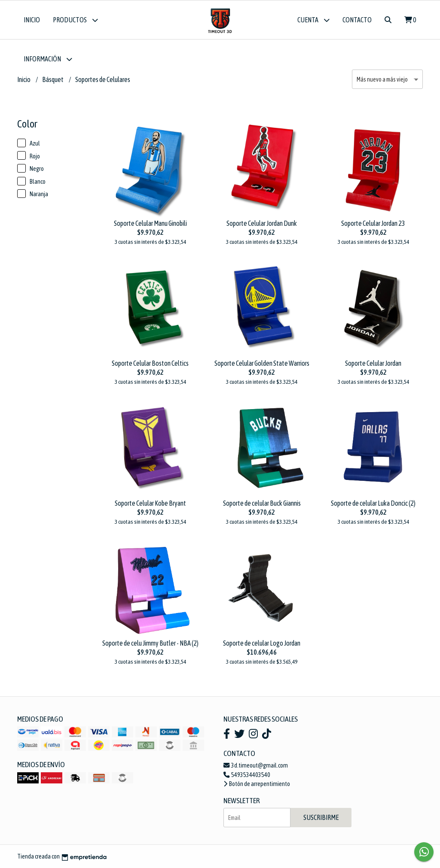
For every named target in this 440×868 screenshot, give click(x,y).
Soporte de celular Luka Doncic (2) (373, 503)
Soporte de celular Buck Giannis (262, 503)
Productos (75, 20)
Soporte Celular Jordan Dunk (262, 223)
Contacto (357, 20)
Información (48, 59)
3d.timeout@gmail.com (256, 765)
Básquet (53, 79)
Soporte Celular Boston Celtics (150, 363)
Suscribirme (321, 817)
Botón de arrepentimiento (257, 784)
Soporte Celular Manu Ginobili (150, 223)
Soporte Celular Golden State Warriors (262, 363)
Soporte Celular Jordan (373, 363)
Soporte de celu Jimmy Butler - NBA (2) (150, 643)
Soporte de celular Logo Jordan (262, 643)
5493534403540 (247, 775)
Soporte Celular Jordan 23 (373, 223)
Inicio (32, 20)
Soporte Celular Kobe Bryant (150, 503)
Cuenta (313, 20)
